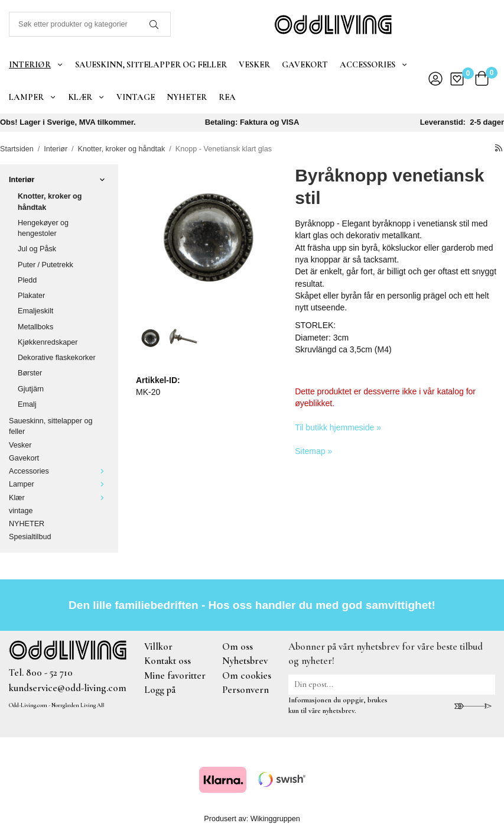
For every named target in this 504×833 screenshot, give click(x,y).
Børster (30, 373)
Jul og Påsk (37, 249)
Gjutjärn (31, 389)
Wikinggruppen (275, 819)
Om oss (238, 646)
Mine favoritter (175, 675)
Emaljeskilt (35, 311)
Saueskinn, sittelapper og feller (151, 64)
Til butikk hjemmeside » (338, 427)
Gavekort (305, 64)
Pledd (27, 280)
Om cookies (247, 675)
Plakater (31, 296)
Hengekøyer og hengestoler (43, 228)
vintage (136, 97)
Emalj (27, 404)
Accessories (374, 64)
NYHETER (187, 97)
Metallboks (35, 327)
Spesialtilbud (30, 537)
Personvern (246, 690)
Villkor (158, 646)
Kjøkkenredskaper (48, 342)
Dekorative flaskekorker (57, 358)
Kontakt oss (168, 661)
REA (227, 97)
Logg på (160, 690)
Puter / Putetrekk (45, 265)
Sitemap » (313, 451)
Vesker (254, 64)
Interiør (36, 64)
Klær (86, 97)
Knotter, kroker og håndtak (50, 202)
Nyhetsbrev (245, 661)
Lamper (32, 97)
